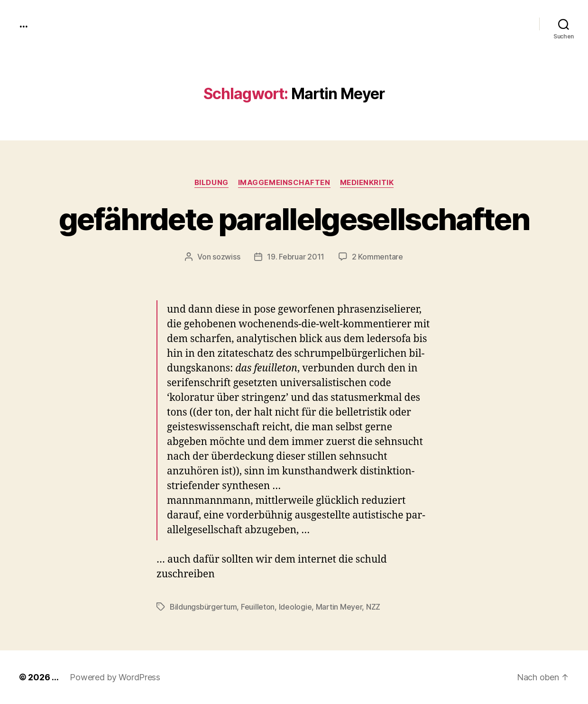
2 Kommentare (377, 257)
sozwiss (226, 257)
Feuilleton (258, 607)
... (23, 24)
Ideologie (295, 607)
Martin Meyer (339, 607)
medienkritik (367, 183)
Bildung (211, 183)
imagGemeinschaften (284, 183)
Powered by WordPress (115, 677)
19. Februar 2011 (296, 257)
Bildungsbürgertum (203, 607)
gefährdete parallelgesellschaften (294, 219)
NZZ (373, 607)
